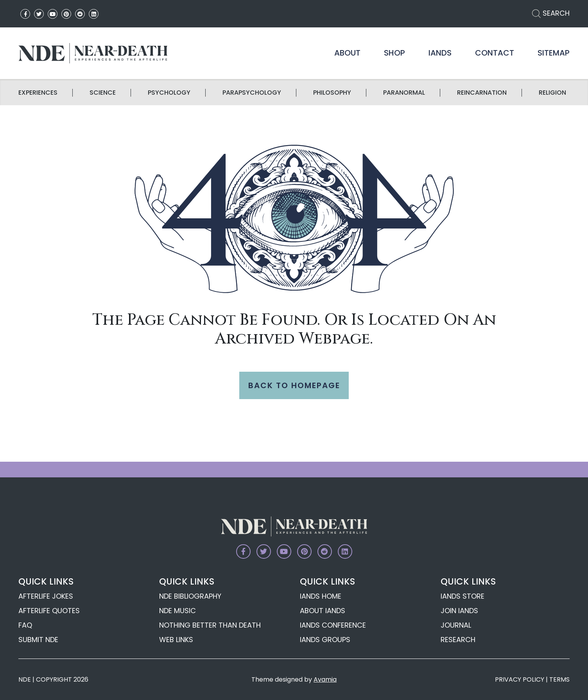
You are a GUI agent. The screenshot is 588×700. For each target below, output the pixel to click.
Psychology (169, 93)
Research (458, 640)
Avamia (325, 679)
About (347, 53)
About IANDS (323, 611)
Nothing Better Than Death (210, 625)
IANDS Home (321, 596)
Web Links (176, 640)
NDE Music (177, 611)
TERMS (559, 679)
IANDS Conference (333, 625)
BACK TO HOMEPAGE (294, 385)
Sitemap (554, 53)
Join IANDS (459, 611)
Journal (456, 625)
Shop (394, 53)
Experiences (38, 93)
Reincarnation (482, 93)
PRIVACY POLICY (520, 679)
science (103, 93)
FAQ (25, 625)
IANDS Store (463, 596)
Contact (495, 53)
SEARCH (551, 13)
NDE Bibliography (190, 596)
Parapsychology (252, 93)
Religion (552, 93)
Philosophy (332, 93)
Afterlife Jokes (46, 596)
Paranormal (404, 93)
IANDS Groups (325, 640)
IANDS (440, 53)
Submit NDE (38, 640)
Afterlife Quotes (49, 611)
